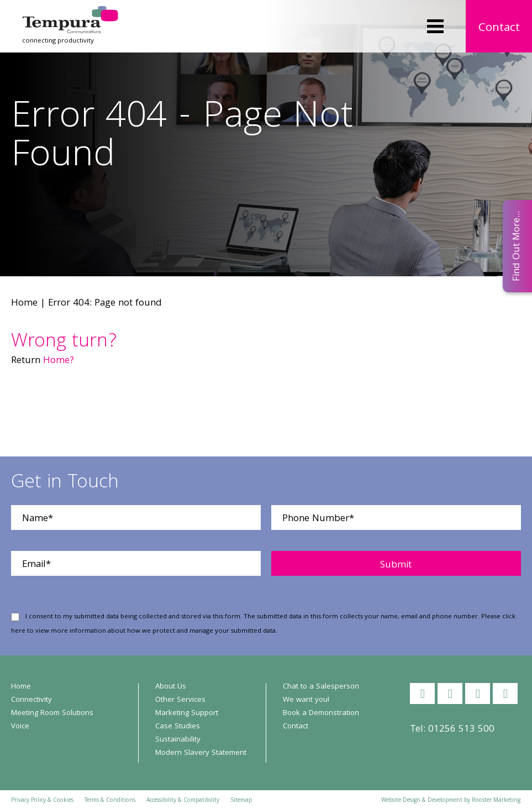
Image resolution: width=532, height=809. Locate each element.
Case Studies (178, 727)
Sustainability (178, 740)
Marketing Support (187, 713)
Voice (20, 727)
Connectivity (31, 700)
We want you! (306, 700)
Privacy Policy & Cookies (42, 801)
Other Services (180, 700)
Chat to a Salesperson (321, 687)
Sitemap (241, 801)
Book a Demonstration (321, 713)
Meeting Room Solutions (52, 713)
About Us (171, 687)
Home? (59, 361)
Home (24, 304)
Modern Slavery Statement (201, 753)
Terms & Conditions (110, 801)
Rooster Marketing (496, 801)
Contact (499, 28)
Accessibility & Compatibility (183, 801)
